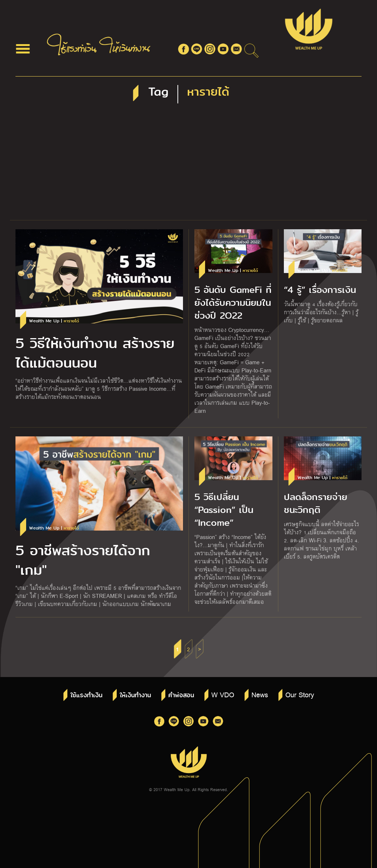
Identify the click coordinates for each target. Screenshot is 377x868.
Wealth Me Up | (54, 321)
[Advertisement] (188, 165)
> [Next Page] (200, 649)
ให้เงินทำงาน (135, 695)
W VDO (223, 694)
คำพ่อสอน (181, 695)
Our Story (300, 694)
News (260, 694)
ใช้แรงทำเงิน (86, 695)
